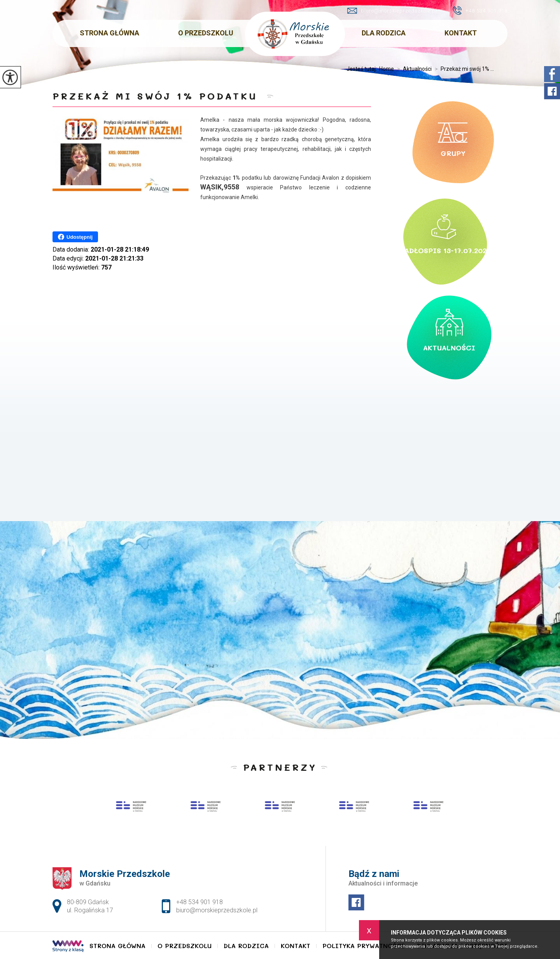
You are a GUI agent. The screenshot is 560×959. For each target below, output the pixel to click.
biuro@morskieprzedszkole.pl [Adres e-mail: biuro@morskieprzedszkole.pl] (217, 910)
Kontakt (461, 33)
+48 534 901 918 (480, 10)
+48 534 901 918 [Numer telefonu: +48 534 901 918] (199, 902)
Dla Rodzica (384, 33)
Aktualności (413, 69)
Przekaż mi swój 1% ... (463, 69)
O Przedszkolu (206, 33)
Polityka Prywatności (364, 946)
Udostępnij (75, 237)
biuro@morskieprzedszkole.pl (392, 11)
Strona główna (109, 33)
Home (387, 69)
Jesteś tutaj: (363, 69)
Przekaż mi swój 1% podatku (158, 96)
